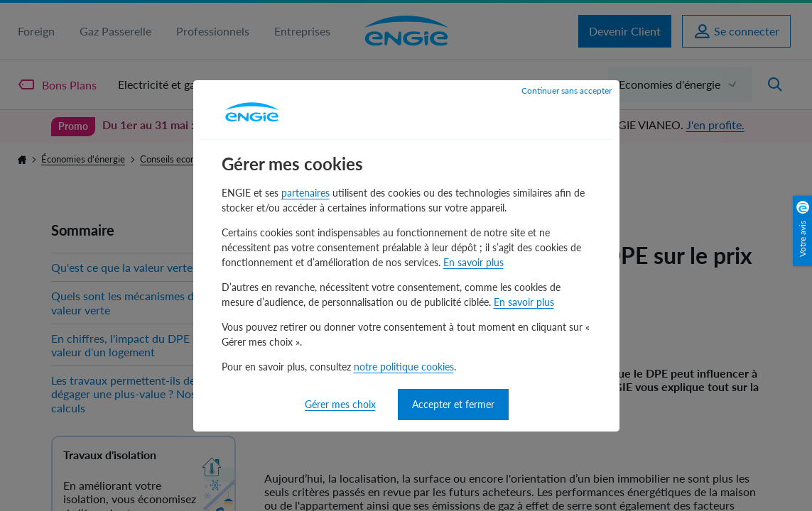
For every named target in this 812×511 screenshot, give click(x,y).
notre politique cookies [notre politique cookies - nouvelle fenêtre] (404, 367)
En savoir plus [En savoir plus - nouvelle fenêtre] (473, 262)
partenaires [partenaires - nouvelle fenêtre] (305, 193)
